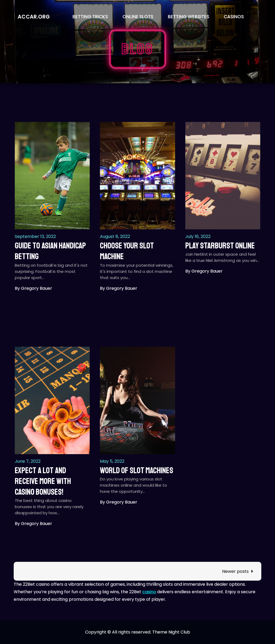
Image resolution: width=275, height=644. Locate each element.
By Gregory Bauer (33, 288)
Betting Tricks (90, 17)
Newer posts (235, 571)
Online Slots (138, 17)
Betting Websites (189, 17)
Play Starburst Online (220, 246)
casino (149, 592)
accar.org (34, 17)
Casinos (234, 17)
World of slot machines (137, 471)
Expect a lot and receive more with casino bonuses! (43, 481)
